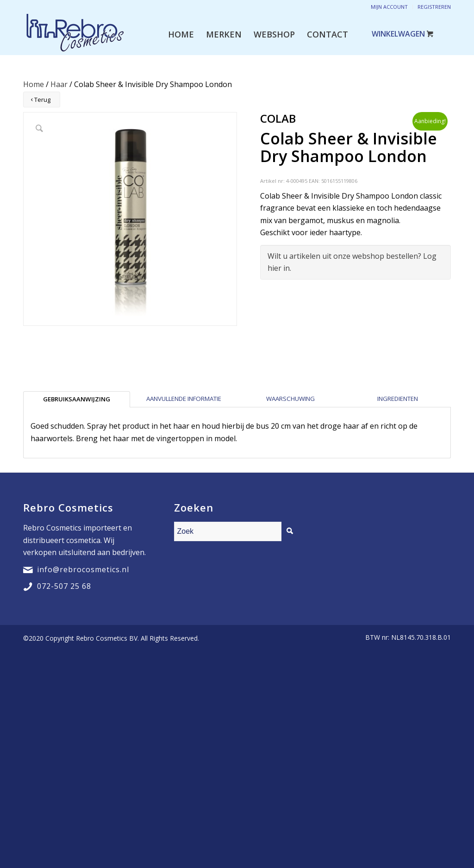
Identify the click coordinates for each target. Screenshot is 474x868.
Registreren (434, 7)
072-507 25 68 (64, 586)
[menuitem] (181, 34)
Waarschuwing (290, 399)
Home (34, 84)
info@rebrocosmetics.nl (83, 569)
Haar (59, 84)
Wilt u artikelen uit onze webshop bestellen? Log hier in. (352, 262)
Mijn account (389, 7)
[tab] (77, 399)
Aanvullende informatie (184, 399)
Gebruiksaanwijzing (77, 399)
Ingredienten (398, 399)
